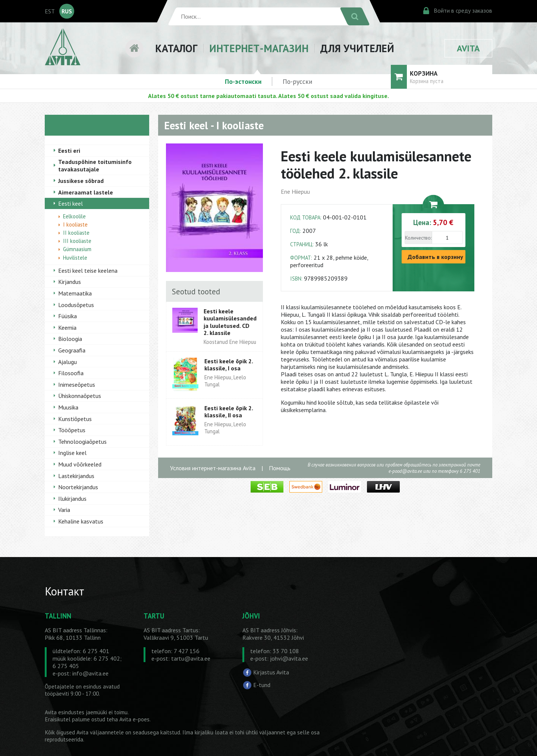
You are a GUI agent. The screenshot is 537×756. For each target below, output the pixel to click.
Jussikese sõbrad (81, 181)
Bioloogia (70, 339)
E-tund (262, 685)
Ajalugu (67, 362)
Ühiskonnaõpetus (80, 396)
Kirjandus (70, 282)
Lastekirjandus (76, 476)
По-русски (297, 81)
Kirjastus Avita (271, 672)
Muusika (68, 407)
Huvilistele (75, 258)
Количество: (418, 238)
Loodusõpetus (76, 305)
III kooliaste (77, 241)
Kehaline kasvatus (81, 521)
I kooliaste (75, 224)
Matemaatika (75, 293)
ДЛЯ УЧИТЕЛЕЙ (357, 48)
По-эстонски (243, 81)
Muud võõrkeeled (80, 464)
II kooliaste (76, 233)
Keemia (67, 328)
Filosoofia (71, 373)
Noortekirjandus (78, 487)
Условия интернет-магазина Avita (213, 468)
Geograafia (72, 350)
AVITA (468, 48)
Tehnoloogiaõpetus (82, 442)
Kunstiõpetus (75, 419)
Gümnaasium (77, 249)
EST (50, 11)
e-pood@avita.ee (405, 471)
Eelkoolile (74, 216)
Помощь (280, 468)
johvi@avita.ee (289, 658)
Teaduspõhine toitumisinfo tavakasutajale (95, 165)
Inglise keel (72, 453)
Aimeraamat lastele (86, 192)
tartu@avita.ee (191, 658)
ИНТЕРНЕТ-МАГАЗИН (259, 48)
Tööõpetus (72, 430)
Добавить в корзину (435, 257)
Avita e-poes (134, 719)
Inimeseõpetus (77, 385)
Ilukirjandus (72, 499)
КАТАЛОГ (176, 48)
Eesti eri (69, 151)
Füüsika (67, 316)
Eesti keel (70, 203)
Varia (64, 510)
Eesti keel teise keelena (88, 271)
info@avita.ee (90, 673)
